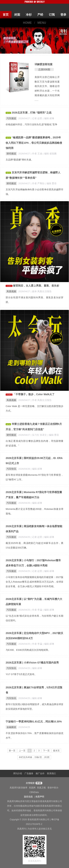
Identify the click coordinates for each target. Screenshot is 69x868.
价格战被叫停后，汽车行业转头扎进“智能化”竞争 (31, 124)
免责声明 (40, 797)
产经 (40, 15)
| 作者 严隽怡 (38, 183)
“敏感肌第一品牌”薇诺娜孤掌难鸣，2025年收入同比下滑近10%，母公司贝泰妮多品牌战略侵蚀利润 (34, 143)
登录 (63, 15)
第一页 (12, 751)
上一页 (22, 751)
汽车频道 (11, 118)
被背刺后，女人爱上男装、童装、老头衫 (36, 286)
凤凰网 (32, 788)
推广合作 (40, 773)
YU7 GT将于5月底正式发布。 (21, 674)
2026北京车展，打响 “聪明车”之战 (32, 113)
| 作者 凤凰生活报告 (41, 400)
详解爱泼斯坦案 (44, 64)
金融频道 (11, 727)
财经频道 (11, 154)
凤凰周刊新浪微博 (18, 788)
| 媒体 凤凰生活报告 (41, 291)
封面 (17, 15)
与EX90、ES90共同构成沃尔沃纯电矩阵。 (28, 650)
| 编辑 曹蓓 (51, 183)
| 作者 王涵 (37, 154)
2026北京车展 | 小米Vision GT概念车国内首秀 (32, 663)
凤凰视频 (11, 291)
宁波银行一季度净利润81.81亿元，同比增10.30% (34, 722)
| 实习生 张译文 (39, 435)
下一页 (46, 751)
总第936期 (44, 69)
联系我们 (51, 773)
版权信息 (28, 797)
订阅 (52, 15)
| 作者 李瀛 (37, 610)
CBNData (34, 792)
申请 (38, 783)
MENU (42, 23)
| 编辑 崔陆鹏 (50, 154)
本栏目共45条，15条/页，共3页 (34, 757)
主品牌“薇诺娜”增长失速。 (20, 160)
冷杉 (29, 15)
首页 (6, 15)
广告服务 (29, 773)
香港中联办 (53, 788)
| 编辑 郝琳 (49, 118)
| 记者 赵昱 (37, 118)
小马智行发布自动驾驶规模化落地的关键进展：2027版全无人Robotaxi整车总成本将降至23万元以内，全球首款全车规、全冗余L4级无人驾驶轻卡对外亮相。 (34, 582)
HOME (27, 23)
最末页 (56, 751)
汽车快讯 (11, 469)
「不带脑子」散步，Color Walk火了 (34, 394)
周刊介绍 (18, 773)
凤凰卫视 (41, 788)
